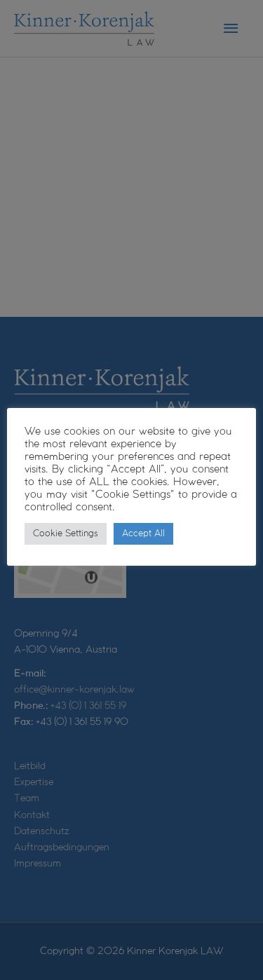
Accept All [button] (143, 534)
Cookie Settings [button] (66, 534)
